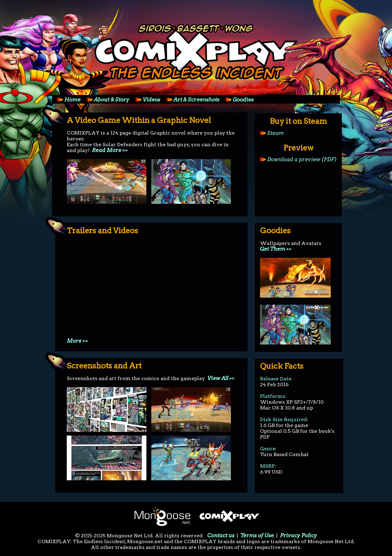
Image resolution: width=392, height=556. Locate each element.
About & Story (106, 100)
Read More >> (110, 150)
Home (66, 100)
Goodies (237, 100)
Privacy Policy (298, 535)
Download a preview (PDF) (296, 159)
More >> (77, 341)
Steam (269, 133)
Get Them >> (276, 249)
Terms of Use (257, 535)
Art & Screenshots (190, 100)
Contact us (221, 535)
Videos (145, 100)
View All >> (221, 378)
